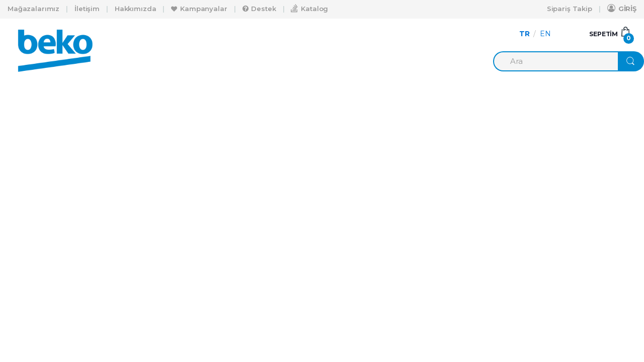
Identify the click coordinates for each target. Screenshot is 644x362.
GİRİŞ (622, 8)
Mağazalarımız (33, 9)
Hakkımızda (136, 9)
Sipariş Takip (570, 9)
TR (525, 34)
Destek (259, 9)
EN (545, 34)
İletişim (87, 9)
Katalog (309, 8)
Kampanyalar (199, 9)
